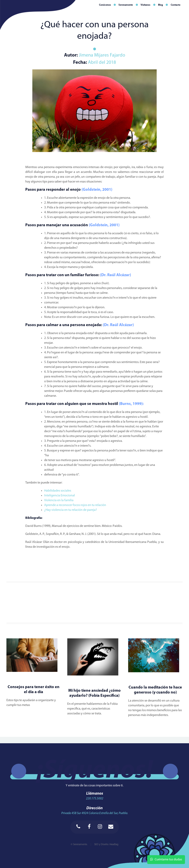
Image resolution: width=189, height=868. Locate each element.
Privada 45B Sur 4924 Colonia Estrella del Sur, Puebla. (95, 813)
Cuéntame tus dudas (166, 859)
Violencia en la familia (59, 500)
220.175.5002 (95, 799)
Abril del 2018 (102, 63)
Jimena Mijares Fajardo (101, 55)
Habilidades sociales (58, 491)
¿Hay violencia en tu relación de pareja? (71, 510)
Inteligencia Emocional (60, 496)
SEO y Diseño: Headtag (106, 844)
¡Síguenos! (95, 771)
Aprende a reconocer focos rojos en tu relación (75, 505)
